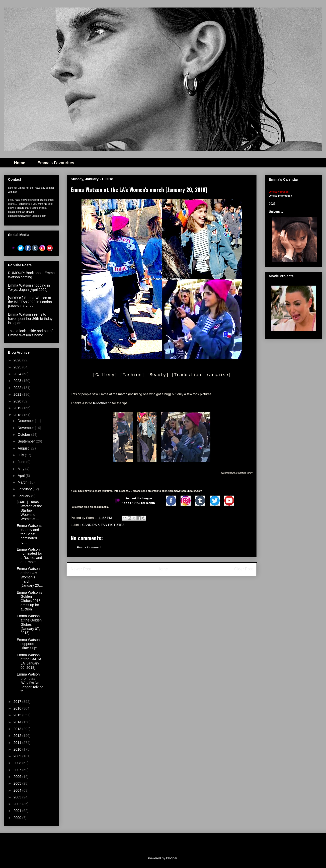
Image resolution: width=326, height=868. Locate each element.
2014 (18, 722)
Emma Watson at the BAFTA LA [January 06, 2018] (29, 661)
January (24, 496)
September (27, 441)
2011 (18, 743)
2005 (18, 783)
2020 (18, 401)
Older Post (243, 569)
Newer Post (81, 569)
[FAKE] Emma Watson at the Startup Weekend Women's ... (29, 510)
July (21, 455)
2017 (18, 702)
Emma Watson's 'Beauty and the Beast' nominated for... (29, 534)
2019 (18, 408)
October (24, 435)
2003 (18, 797)
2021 (18, 394)
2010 (18, 749)
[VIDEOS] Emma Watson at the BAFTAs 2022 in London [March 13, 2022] (30, 302)
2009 (18, 756)
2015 (18, 715)
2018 (18, 415)
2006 (18, 777)
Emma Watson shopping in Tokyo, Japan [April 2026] (29, 287)
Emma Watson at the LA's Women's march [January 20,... (30, 577)
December (26, 421)
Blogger (172, 858)
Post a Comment (89, 547)
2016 (18, 708)
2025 (18, 367)
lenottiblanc (102, 403)
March (23, 482)
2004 (18, 790)
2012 (18, 736)
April (22, 476)
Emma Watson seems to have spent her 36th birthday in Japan (30, 319)
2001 (18, 811)
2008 (18, 763)
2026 (18, 360)
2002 (18, 804)
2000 (18, 818)
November (26, 428)
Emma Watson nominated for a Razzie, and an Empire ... (29, 556)
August (23, 448)
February (25, 489)
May (21, 469)
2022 (18, 388)
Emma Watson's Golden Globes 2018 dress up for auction (29, 601)
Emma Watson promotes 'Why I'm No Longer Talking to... (30, 683)
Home (20, 163)
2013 (18, 729)
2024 (18, 374)
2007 (18, 770)
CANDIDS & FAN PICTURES (103, 525)
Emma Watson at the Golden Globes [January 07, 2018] (29, 624)
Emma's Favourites (56, 163)
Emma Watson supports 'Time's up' (28, 644)
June (22, 462)
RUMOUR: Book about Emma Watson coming (31, 275)
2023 (18, 381)
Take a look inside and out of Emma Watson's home (30, 333)
